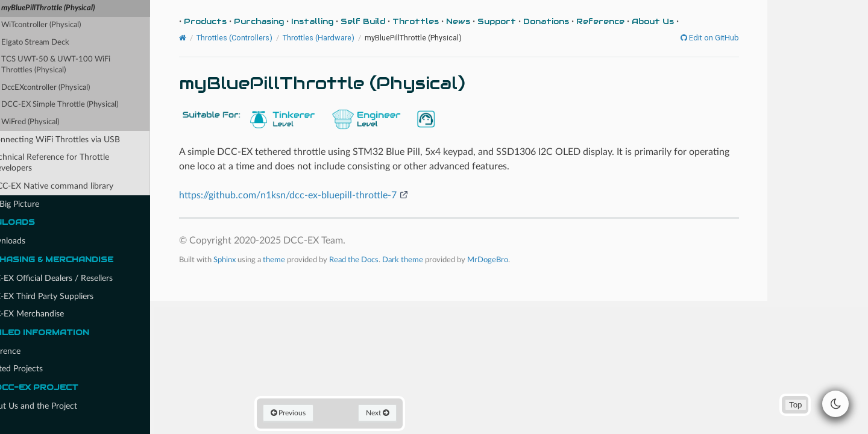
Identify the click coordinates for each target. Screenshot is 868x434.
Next (409, 412)
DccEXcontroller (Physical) (76, 88)
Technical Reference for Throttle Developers (80, 162)
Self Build (396, 21)
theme (307, 259)
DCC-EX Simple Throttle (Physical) (90, 105)
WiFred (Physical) (60, 122)
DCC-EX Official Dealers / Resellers (79, 278)
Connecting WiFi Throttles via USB (86, 140)
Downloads (30, 241)
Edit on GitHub (741, 38)
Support (530, 21)
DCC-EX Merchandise (54, 314)
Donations (579, 21)
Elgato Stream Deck (65, 42)
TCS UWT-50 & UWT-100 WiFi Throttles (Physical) (86, 65)
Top (795, 405)
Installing (345, 21)
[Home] (216, 38)
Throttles (449, 21)
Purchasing (292, 21)
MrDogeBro (521, 259)
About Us (686, 21)
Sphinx (258, 259)
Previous (323, 412)
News (491, 21)
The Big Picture (37, 204)
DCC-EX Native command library (83, 186)
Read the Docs (387, 259)
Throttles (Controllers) (268, 38)
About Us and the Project (56, 406)
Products (238, 21)
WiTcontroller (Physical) (71, 25)
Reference (27, 351)
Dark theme (436, 259)
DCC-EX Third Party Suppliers (64, 297)
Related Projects (39, 369)
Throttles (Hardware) (352, 38)
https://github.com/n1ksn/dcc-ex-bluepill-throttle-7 (321, 195)
